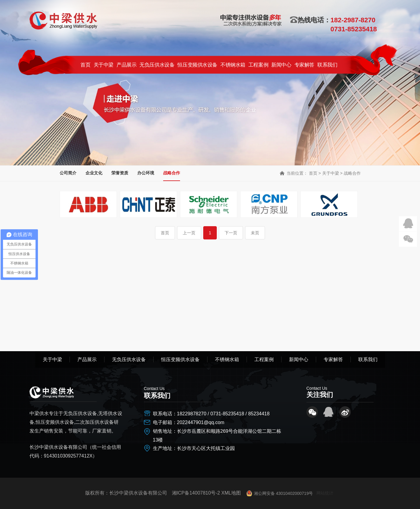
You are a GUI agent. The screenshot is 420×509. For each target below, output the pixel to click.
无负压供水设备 (157, 65)
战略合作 (172, 173)
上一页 (189, 233)
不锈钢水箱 (233, 65)
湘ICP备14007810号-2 (197, 493)
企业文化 (94, 173)
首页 (85, 65)
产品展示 (126, 65)
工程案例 (258, 65)
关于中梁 (104, 65)
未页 (255, 233)
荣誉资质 (120, 173)
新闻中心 (281, 65)
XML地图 (231, 493)
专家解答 (304, 65)
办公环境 (146, 173)
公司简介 (68, 173)
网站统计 (325, 493)
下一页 (231, 233)
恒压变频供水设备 (197, 65)
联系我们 (327, 65)
